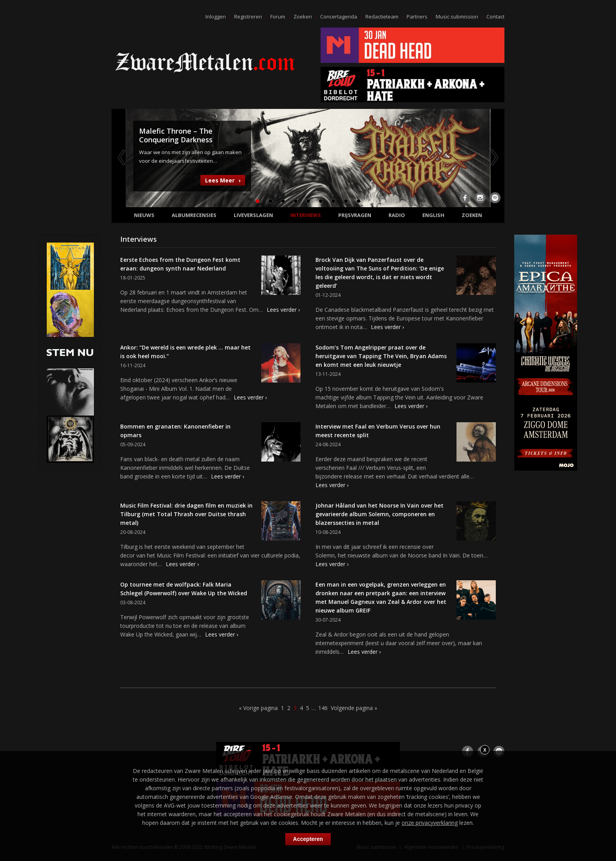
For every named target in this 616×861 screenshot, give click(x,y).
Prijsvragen (355, 215)
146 (323, 708)
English (433, 215)
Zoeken (303, 17)
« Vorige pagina (258, 708)
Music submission (457, 17)
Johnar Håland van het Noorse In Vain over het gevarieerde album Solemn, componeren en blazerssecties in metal (379, 514)
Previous (122, 157)
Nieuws (144, 215)
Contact (495, 17)
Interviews (306, 215)
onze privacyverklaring (430, 823)
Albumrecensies (194, 215)
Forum (278, 17)
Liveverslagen (253, 215)
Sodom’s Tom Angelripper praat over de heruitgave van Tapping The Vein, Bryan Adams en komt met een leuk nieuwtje (381, 356)
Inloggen (216, 17)
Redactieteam (382, 17)
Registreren (248, 17)
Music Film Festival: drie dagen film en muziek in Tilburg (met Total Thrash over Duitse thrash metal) (186, 514)
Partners (417, 17)
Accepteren (308, 839)
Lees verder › (283, 310)
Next (494, 157)
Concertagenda (339, 17)
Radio (397, 215)
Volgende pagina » (354, 708)
